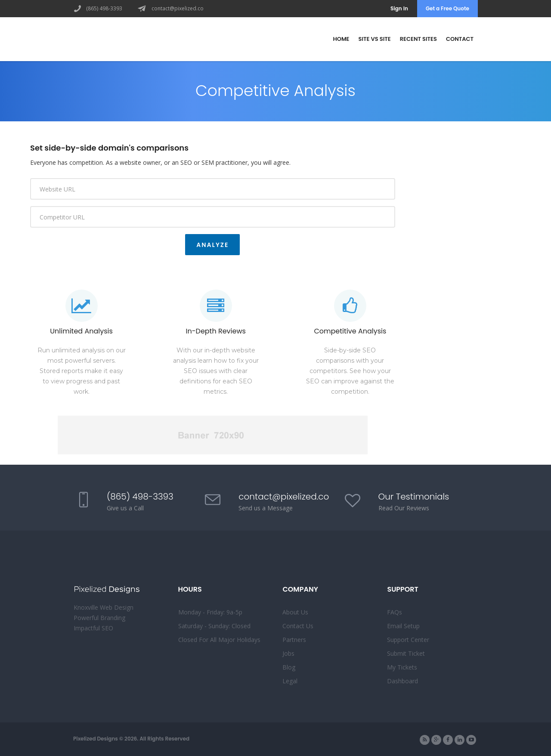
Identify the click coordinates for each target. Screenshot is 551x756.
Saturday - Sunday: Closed (214, 626)
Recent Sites (418, 39)
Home (341, 39)
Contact (460, 39)
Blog (289, 667)
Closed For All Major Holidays (219, 640)
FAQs (395, 612)
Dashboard (402, 681)
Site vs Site (375, 39)
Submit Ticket (406, 653)
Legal (290, 681)
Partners (294, 640)
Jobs (288, 653)
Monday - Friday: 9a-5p (210, 612)
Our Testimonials (414, 497)
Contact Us (298, 626)
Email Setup (403, 626)
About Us (295, 612)
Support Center (408, 640)
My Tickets (402, 667)
